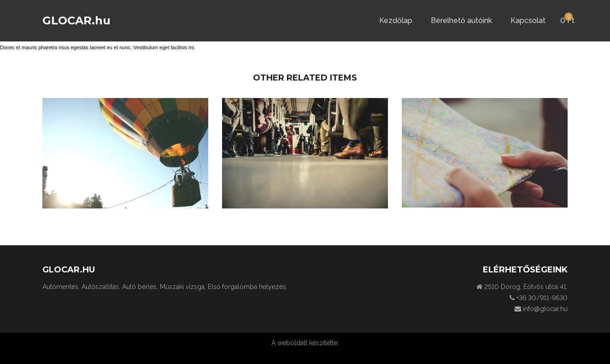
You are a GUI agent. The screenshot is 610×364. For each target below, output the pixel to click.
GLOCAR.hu (76, 20)
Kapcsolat (528, 20)
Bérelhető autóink (461, 20)
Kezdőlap (396, 20)
